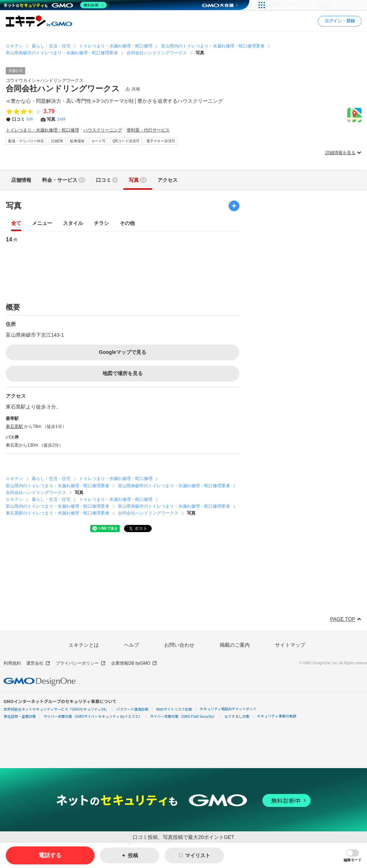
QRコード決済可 (126, 141)
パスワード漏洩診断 (132, 709)
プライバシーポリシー (81, 663)
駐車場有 (77, 141)
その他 (127, 223)
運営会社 (38, 663)
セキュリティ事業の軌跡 (277, 716)
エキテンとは (84, 645)
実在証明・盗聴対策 (20, 716)
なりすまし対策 (237, 716)
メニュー (42, 223)
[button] (353, 856)
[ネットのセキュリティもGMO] (55, 5)
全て (16, 223)
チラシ (101, 223)
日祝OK (57, 141)
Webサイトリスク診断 (174, 709)
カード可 (98, 141)
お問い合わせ (179, 645)
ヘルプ (132, 645)
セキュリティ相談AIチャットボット (228, 709)
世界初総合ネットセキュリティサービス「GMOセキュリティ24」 (56, 709)
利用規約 (12, 663)
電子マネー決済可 (161, 141)
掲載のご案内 (235, 645)
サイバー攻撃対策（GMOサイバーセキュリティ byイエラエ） (93, 716)
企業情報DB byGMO (134, 663)
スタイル (73, 223)
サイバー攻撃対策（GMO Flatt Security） (183, 716)
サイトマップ (290, 645)
